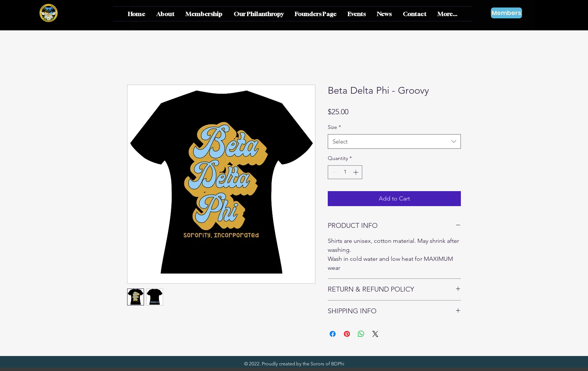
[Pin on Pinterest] (347, 334)
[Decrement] (334, 172)
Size (334, 127)
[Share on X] (375, 334)
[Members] (506, 13)
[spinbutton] (345, 172)
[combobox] (394, 141)
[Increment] (356, 172)
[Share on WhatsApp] (361, 334)
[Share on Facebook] (333, 334)
